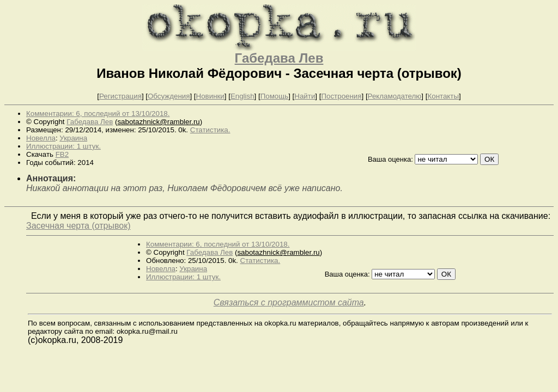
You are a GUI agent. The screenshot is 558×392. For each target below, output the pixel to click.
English (242, 96)
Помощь (274, 96)
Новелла (41, 138)
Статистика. (210, 130)
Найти (305, 96)
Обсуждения (169, 96)
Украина (73, 138)
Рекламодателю (395, 96)
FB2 (62, 154)
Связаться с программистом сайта (289, 302)
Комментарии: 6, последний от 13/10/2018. (98, 114)
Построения (341, 96)
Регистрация (120, 96)
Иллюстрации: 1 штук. (63, 146)
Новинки (210, 96)
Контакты (443, 96)
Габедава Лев (279, 58)
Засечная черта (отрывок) (78, 226)
